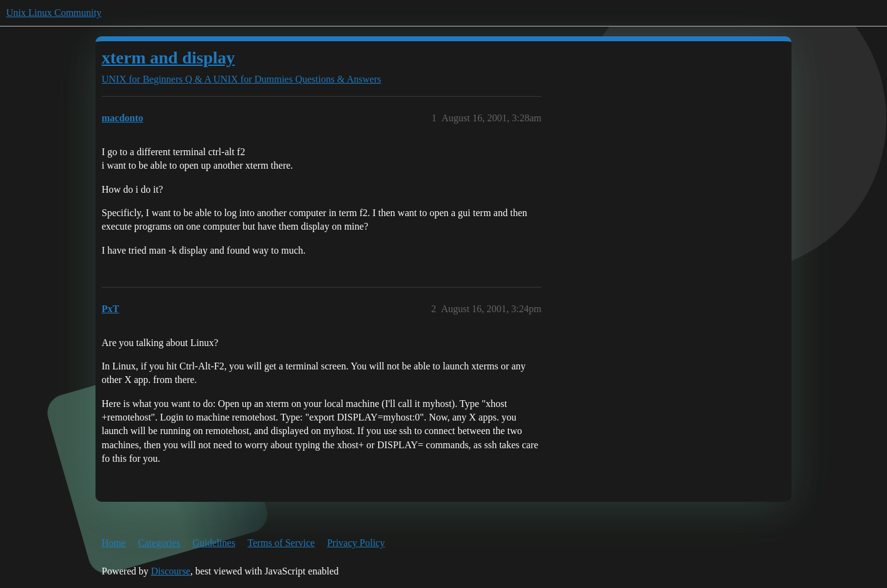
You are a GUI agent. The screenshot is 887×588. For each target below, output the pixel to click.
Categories (159, 543)
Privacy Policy (356, 543)
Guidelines (214, 543)
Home (114, 543)
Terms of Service (281, 543)
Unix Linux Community (54, 13)
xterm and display (168, 58)
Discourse (171, 571)
